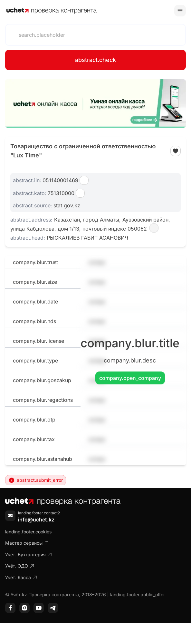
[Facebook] (10, 608)
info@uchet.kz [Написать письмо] (36, 520)
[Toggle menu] (180, 11)
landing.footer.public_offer (138, 594)
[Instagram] (24, 608)
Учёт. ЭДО (20, 566)
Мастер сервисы (27, 543)
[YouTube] (39, 608)
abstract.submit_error (36, 480)
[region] (95, 104)
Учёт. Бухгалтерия (29, 555)
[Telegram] (53, 608)
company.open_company (130, 378)
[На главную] (52, 11)
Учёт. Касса (21, 577)
